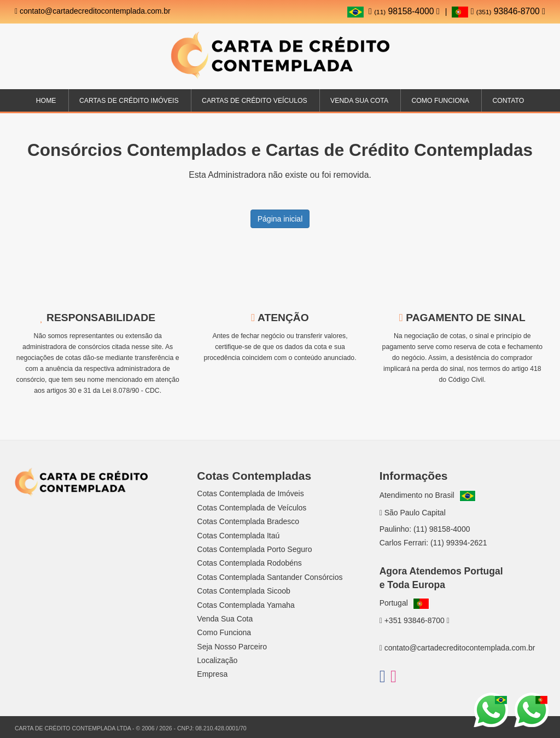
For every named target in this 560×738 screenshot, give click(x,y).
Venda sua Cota (359, 101)
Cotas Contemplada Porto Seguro (254, 549)
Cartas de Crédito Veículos (255, 101)
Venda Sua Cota (225, 619)
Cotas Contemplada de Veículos (252, 508)
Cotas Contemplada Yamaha (246, 605)
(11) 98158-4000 (442, 529)
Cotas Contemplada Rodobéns (249, 563)
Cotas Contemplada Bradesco (248, 521)
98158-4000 (404, 11)
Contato (508, 101)
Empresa (212, 674)
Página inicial (280, 219)
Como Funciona (440, 101)
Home (46, 101)
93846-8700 (498, 11)
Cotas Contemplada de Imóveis (250, 493)
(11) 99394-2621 (459, 543)
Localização (217, 660)
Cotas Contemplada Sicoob (243, 591)
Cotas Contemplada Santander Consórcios (270, 577)
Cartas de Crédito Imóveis (129, 101)
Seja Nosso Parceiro (232, 647)
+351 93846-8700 (415, 620)
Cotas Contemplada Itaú (238, 536)
